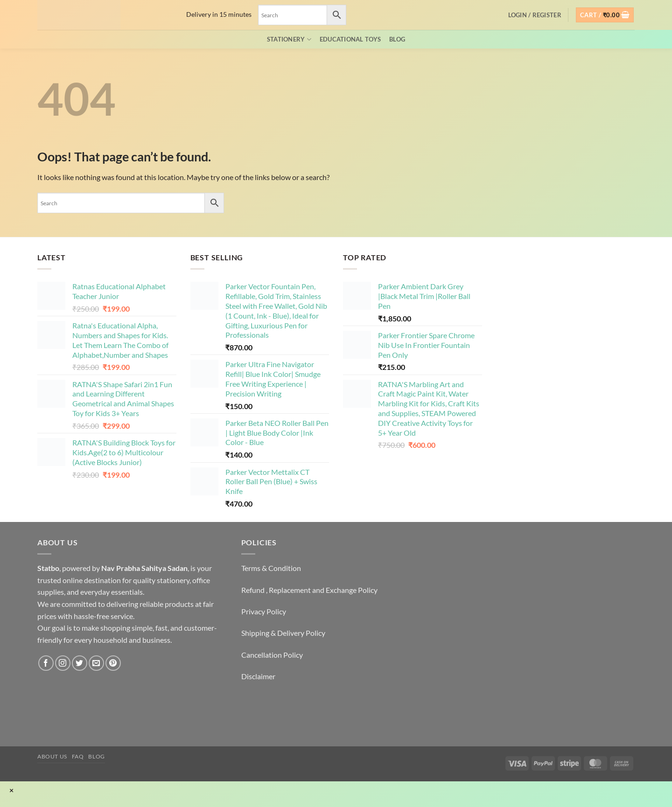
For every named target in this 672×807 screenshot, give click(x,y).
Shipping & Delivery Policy (283, 633)
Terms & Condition (271, 568)
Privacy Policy (264, 611)
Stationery (289, 39)
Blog (397, 39)
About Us (52, 756)
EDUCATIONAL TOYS (350, 39)
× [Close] (11, 790)
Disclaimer (258, 676)
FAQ (78, 756)
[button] (535, 15)
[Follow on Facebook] (46, 663)
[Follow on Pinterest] (113, 663)
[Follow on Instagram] (63, 663)
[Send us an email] (96, 663)
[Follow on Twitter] (80, 663)
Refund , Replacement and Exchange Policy (309, 590)
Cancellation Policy (272, 655)
